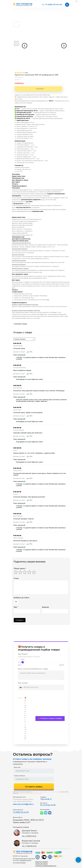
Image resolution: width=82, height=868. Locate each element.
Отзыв (16, 578)
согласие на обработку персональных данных (30, 793)
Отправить (20, 620)
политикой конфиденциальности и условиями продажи (46, 792)
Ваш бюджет (23, 654)
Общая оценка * (20, 569)
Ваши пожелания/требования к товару (33, 669)
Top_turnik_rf (46, 799)
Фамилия (45, 607)
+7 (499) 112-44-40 (53, 5)
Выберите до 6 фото (22, 598)
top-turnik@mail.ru (26, 804)
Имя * (16, 607)
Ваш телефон (23, 683)
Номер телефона (19, 776)
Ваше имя (17, 767)
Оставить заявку (34, 787)
